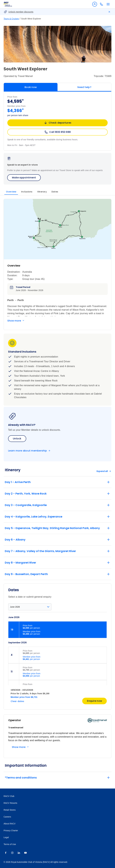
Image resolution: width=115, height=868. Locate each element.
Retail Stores (10, 810)
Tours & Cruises (11, 19)
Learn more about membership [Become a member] (27, 451)
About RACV (10, 824)
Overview (11, 192)
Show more (14, 321)
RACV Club (9, 796)
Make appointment (24, 178)
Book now (31, 87)
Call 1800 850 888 (57, 132)
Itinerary (42, 192)
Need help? (84, 87)
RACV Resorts (10, 803)
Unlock (17, 439)
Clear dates (17, 701)
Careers (7, 817)
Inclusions (27, 192)
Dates (55, 192)
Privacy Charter (11, 831)
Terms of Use (10, 844)
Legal (6, 837)
